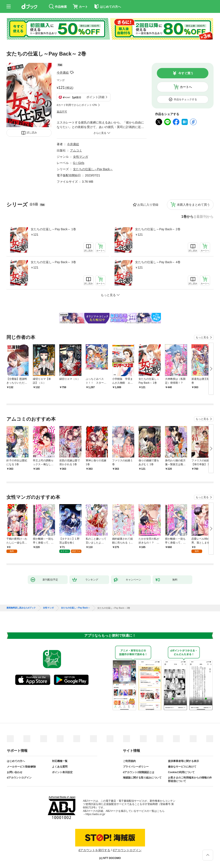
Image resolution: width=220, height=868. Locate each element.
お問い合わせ (15, 772)
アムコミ (76, 150)
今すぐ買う (186, 73)
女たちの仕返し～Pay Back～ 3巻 (53, 262)
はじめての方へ (16, 761)
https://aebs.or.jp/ (95, 814)
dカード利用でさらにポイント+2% (77, 105)
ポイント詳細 (95, 97)
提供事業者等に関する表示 (183, 761)
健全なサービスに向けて (182, 767)
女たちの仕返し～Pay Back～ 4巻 (158, 262)
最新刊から (205, 217)
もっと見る (202, 337)
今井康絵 (63, 73)
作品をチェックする (185, 99)
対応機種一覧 (60, 761)
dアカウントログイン (19, 778)
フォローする (72, 73)
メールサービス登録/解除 (21, 767)
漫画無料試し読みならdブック (21, 608)
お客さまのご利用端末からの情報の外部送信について (190, 779)
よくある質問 (60, 767)
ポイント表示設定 (62, 772)
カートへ (186, 87)
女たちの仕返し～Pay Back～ (93, 169)
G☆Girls (79, 163)
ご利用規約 (129, 761)
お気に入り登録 (148, 205)
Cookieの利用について (181, 772)
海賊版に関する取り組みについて (142, 778)
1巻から (187, 217)
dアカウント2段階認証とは (139, 772)
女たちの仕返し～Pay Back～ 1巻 (53, 229)
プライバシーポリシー (136, 767)
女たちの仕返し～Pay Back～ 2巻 (158, 229)
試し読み (32, 133)
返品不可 (62, 112)
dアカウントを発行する (94, 850)
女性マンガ (81, 157)
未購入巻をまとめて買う (193, 205)
